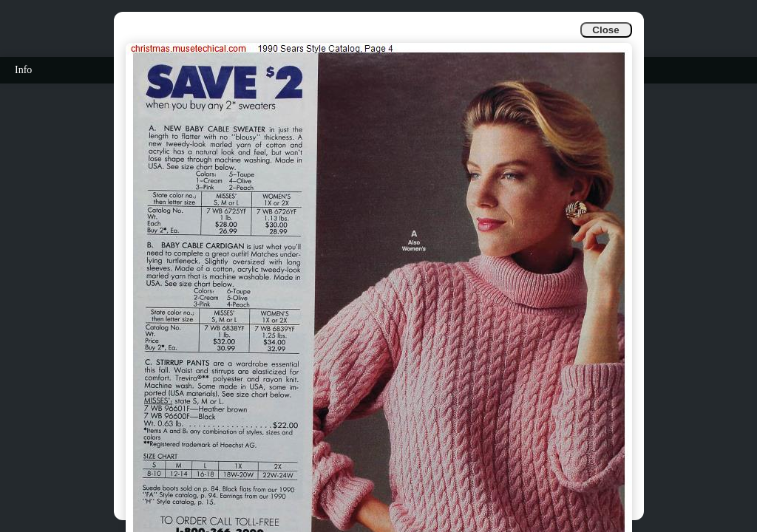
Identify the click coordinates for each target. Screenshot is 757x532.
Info (23, 70)
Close (605, 30)
